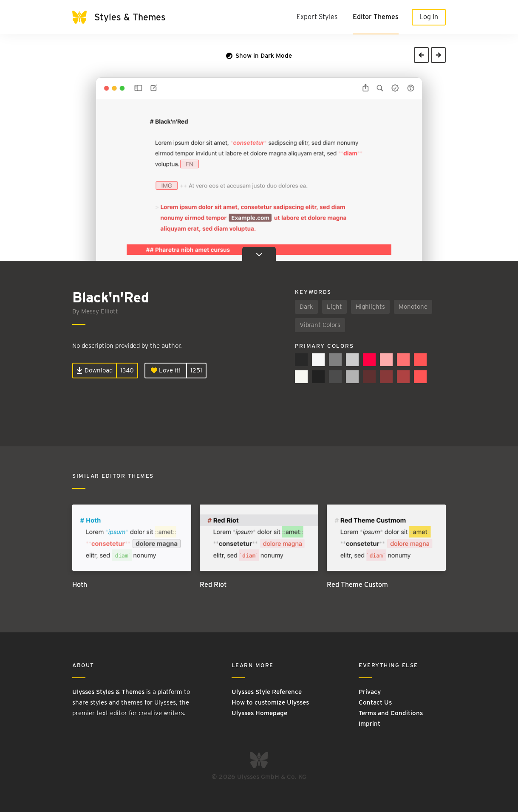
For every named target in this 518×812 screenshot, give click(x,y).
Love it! (166, 370)
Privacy (370, 692)
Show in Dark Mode (259, 56)
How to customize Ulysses (270, 702)
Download (95, 370)
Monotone (413, 307)
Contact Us (375, 702)
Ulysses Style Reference (267, 692)
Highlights (370, 307)
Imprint (369, 724)
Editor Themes (376, 17)
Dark (306, 307)
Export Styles (317, 17)
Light (334, 307)
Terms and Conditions (391, 713)
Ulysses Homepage (259, 713)
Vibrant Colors (320, 325)
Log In (429, 17)
